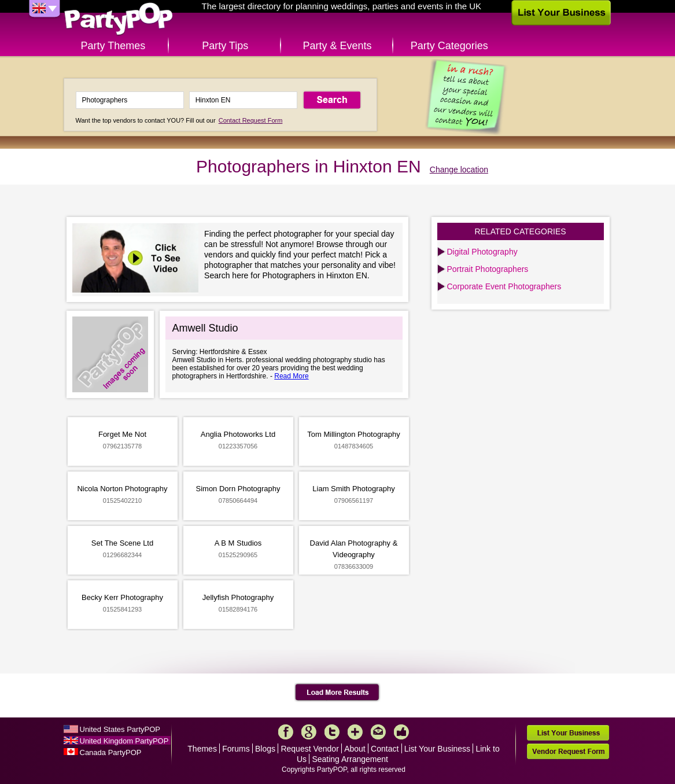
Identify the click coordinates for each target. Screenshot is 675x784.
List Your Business (437, 749)
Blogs (265, 749)
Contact (385, 749)
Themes (202, 749)
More (355, 732)
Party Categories (449, 46)
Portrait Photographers (488, 269)
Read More (291, 376)
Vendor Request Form (568, 751)
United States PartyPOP (120, 729)
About (355, 749)
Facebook (286, 732)
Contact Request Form (251, 120)
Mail (378, 732)
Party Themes (113, 46)
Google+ (309, 732)
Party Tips (225, 46)
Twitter (332, 732)
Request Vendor (309, 749)
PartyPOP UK (119, 19)
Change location (459, 170)
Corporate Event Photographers (504, 286)
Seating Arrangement (350, 759)
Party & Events (337, 46)
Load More (338, 693)
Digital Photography (482, 252)
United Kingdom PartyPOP (124, 741)
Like (401, 732)
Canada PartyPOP (111, 752)
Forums (236, 749)
